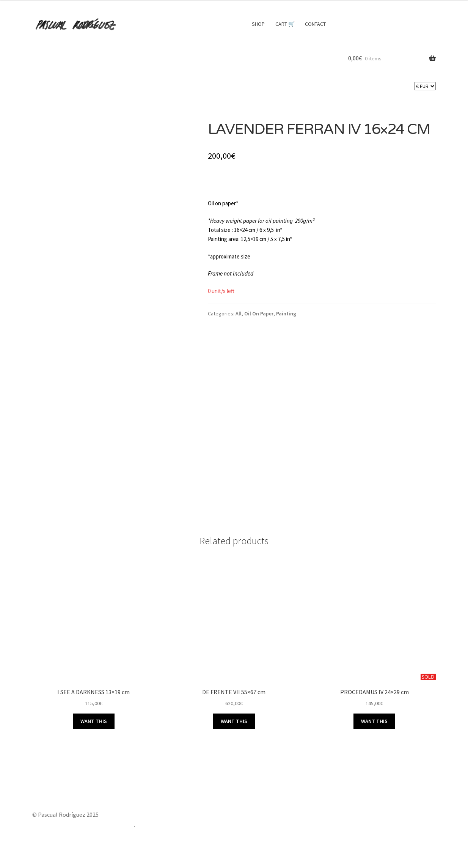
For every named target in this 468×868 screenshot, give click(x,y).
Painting (286, 313)
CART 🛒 (285, 24)
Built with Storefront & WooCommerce (83, 824)
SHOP (258, 24)
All (239, 313)
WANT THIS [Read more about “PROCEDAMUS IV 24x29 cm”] (374, 721)
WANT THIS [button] (94, 721)
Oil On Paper (259, 313)
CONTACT (315, 24)
